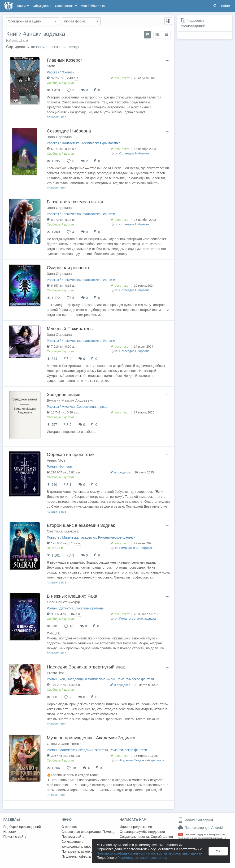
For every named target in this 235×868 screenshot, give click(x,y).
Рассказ (53, 72)
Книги (23, 6)
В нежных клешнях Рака (72, 596)
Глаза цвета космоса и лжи (75, 202)
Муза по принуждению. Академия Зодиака (91, 738)
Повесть (53, 537)
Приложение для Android (200, 828)
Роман (52, 467)
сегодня (76, 47)
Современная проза (92, 407)
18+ (181, 834)
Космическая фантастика (101, 143)
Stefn (51, 66)
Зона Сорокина (59, 137)
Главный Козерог (65, 60)
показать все (57, 117)
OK (218, 851)
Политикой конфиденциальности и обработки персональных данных (150, 853)
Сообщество (66, 6)
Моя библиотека (93, 6)
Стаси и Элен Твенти (64, 744)
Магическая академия (79, 537)
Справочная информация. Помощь (88, 832)
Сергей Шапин (162, 837)
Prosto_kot (55, 673)
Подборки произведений (22, 827)
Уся (62, 679)
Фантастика (71, 143)
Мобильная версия (196, 820)
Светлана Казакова (63, 531)
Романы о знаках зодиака (138, 619)
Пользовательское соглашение (85, 851)
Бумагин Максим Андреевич (70, 400)
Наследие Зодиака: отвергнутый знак (86, 667)
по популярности (46, 47)
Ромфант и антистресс (136, 548)
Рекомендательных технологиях (142, 858)
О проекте (69, 827)
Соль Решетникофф (63, 602)
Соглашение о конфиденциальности (78, 844)
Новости (10, 832)
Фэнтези (68, 72)
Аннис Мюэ (56, 460)
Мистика (68, 407)
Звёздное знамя (64, 394)
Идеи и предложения (136, 827)
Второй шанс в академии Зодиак (81, 525)
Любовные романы (90, 608)
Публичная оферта (76, 856)
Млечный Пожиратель (70, 329)
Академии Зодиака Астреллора (142, 760)
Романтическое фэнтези (117, 537)
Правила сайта (73, 837)
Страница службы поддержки (142, 832)
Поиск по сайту (15, 837)
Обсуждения (42, 6)
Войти (226, 6)
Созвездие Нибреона (69, 131)
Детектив (66, 608)
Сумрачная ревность (69, 268)
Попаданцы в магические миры (91, 679)
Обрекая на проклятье (70, 454)
